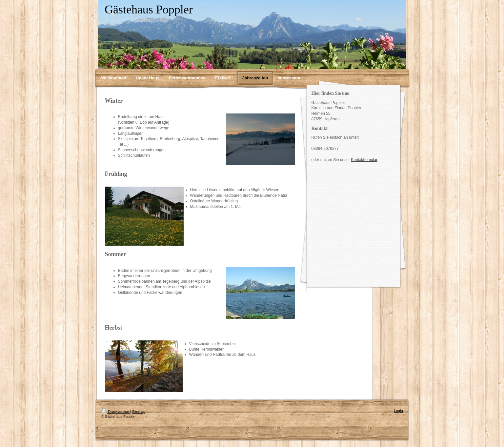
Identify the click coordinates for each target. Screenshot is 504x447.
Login (399, 411)
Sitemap (139, 412)
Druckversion (116, 412)
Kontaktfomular (364, 160)
